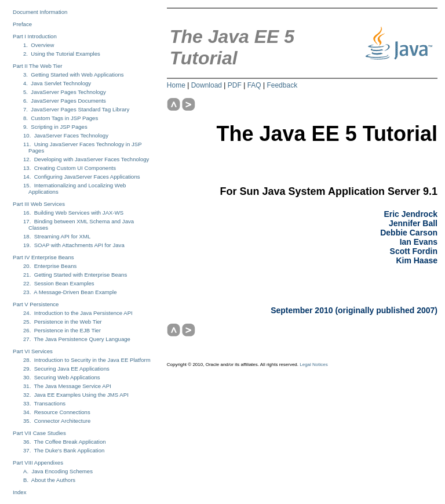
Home (176, 85)
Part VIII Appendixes (38, 463)
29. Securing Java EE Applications (66, 369)
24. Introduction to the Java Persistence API (78, 313)
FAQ (254, 85)
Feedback (282, 85)
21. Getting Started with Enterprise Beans (75, 275)
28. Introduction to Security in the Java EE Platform (87, 360)
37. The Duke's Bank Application (64, 450)
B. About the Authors (49, 480)
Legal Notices (313, 365)
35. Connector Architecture (57, 421)
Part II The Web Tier (38, 66)
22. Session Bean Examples (59, 283)
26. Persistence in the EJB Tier (62, 330)
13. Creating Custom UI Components (70, 168)
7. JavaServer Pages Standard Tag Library (76, 109)
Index (19, 492)
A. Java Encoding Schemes (58, 471)
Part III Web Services (39, 204)
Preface (22, 24)
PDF (235, 85)
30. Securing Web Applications (62, 377)
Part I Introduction (35, 36)
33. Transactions (44, 403)
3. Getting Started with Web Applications (74, 75)
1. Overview (39, 45)
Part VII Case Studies (39, 433)
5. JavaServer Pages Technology (65, 92)
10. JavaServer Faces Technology (66, 135)
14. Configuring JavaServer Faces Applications (82, 177)
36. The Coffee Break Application (65, 442)
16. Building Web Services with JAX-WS (73, 213)
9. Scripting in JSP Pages (55, 127)
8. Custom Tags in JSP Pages (61, 118)
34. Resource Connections (57, 412)
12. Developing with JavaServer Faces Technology (86, 159)
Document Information (40, 12)
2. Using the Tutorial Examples (62, 54)
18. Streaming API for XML (57, 236)
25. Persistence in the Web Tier (63, 322)
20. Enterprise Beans (50, 266)
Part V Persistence (36, 304)
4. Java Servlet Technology (57, 83)
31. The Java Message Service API (67, 386)
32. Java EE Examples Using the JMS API (76, 395)
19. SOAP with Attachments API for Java (74, 245)
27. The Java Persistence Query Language (77, 339)
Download (207, 85)
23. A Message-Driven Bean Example (70, 292)
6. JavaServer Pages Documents (65, 101)
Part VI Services (33, 351)
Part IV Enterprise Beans (43, 257)
